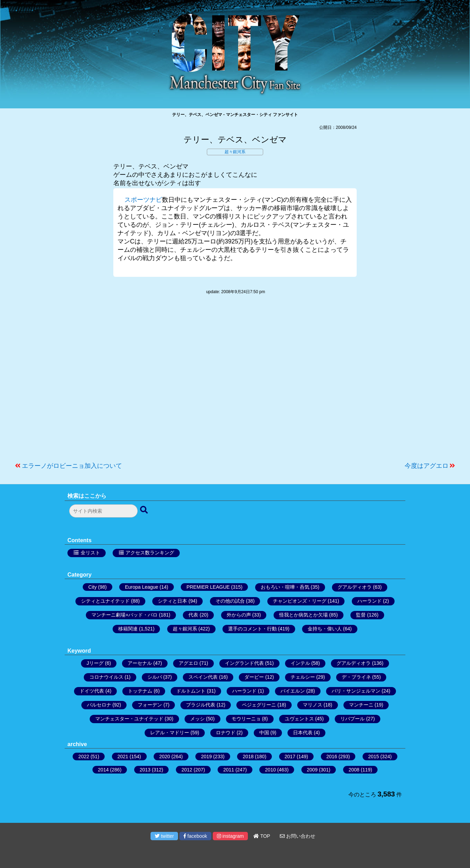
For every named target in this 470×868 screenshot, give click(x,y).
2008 (354, 770)
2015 (374, 757)
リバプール (352, 719)
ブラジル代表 (201, 705)
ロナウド (226, 733)
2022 (84, 757)
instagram (230, 836)
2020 (165, 757)
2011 (229, 770)
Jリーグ (95, 663)
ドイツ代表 (92, 691)
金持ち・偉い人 (325, 629)
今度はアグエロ (427, 466)
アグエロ (188, 663)
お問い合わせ (298, 836)
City (92, 587)
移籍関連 (128, 629)
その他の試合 (230, 601)
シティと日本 (172, 601)
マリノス (313, 705)
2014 (103, 770)
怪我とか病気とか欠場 (303, 615)
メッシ (197, 719)
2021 (123, 757)
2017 (290, 757)
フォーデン (150, 705)
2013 (145, 770)
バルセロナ (99, 705)
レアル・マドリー (170, 733)
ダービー (254, 677)
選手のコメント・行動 (252, 629)
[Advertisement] (235, 382)
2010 (270, 770)
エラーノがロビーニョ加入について (72, 466)
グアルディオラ (355, 587)
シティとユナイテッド (105, 601)
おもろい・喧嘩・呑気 (285, 587)
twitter (164, 836)
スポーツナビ (143, 200)
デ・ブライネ (356, 677)
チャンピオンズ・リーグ (300, 601)
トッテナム (140, 691)
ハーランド (370, 601)
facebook (195, 836)
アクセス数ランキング (150, 553)
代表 (193, 615)
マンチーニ (361, 705)
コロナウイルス (106, 677)
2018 (248, 757)
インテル (300, 663)
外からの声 (239, 615)
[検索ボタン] (145, 510)
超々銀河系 (235, 152)
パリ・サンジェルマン (356, 691)
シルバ (155, 677)
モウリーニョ (246, 719)
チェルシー (303, 677)
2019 (206, 757)
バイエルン (293, 691)
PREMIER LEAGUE (208, 587)
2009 (312, 770)
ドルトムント (191, 691)
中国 (264, 733)
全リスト (90, 553)
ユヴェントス (299, 719)
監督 (361, 615)
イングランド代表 (244, 663)
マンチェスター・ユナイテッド (129, 719)
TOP (262, 836)
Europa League (141, 587)
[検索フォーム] (103, 511)
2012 (187, 770)
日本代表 (303, 733)
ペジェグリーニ (259, 705)
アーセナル (140, 663)
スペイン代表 (203, 677)
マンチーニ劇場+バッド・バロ (124, 615)
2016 (332, 757)
